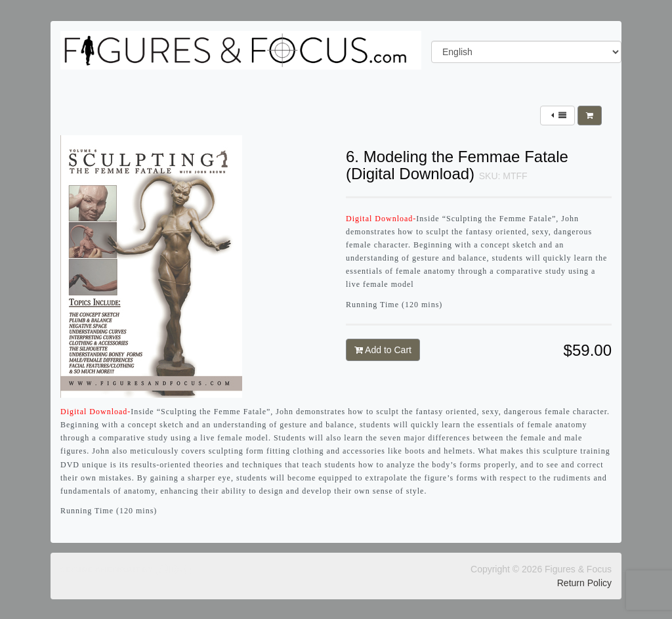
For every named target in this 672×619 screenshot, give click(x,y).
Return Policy (584, 583)
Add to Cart (383, 350)
